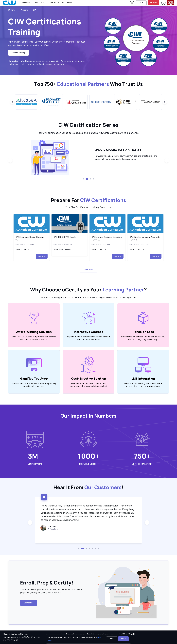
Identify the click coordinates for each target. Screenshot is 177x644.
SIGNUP (153, 3)
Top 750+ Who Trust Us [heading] (88, 84)
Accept (123, 639)
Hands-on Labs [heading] (143, 332)
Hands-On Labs (57, 3)
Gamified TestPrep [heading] (34, 378)
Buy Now (42, 256)
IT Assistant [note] (74, 529)
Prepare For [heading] (88, 200)
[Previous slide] (12, 102)
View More (88, 270)
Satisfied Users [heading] (35, 464)
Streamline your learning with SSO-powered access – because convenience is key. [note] (143, 385)
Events (71, 3)
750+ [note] (142, 456)
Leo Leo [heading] (73, 526)
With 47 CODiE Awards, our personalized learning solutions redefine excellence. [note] (34, 338)
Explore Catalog (18, 53)
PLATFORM (40, 3)
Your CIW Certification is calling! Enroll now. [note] (89, 207)
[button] (83, 179)
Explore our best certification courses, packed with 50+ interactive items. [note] (88, 338)
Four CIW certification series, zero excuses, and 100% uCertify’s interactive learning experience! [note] (88, 133)
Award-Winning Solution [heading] (34, 332)
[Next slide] (165, 102)
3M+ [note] (35, 456)
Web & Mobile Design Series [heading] (126, 150)
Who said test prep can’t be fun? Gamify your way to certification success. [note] (34, 385)
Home (12, 10)
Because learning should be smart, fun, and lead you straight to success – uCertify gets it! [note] (88, 298)
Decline (112, 639)
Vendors (24, 10)
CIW (35, 10)
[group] (26, 102)
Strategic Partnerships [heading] (142, 464)
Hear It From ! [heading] (88, 487)
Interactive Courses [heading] (88, 332)
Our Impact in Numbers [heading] (88, 416)
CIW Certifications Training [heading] (45, 27)
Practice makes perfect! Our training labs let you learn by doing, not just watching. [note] (143, 338)
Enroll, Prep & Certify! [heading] (47, 583)
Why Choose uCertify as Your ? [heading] (88, 290)
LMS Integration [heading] (143, 378)
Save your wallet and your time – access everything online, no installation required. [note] (88, 385)
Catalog (26, 3)
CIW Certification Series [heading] (88, 125)
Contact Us (29, 603)
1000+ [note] (88, 456)
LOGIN (141, 3)
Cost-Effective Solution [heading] (89, 378)
